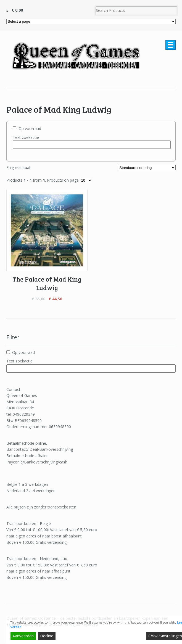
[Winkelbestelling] (147, 168)
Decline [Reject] (47, 636)
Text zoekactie (26, 137)
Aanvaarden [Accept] (23, 636)
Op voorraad (30, 128)
